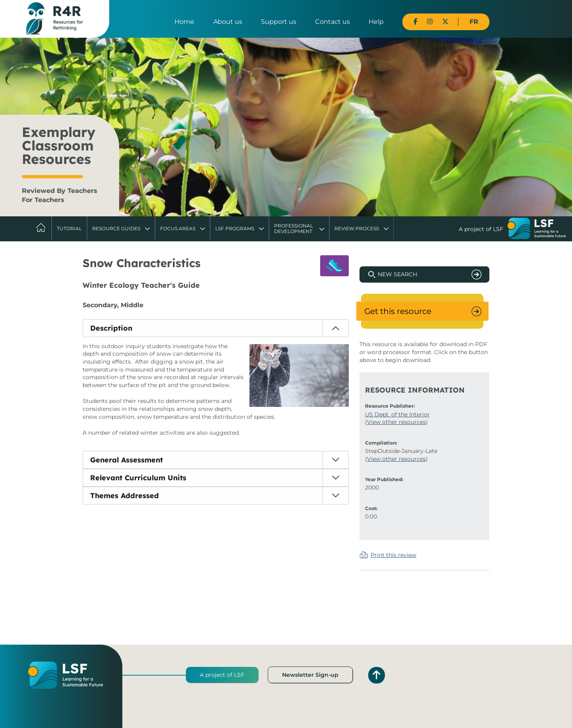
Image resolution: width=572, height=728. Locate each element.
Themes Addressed (125, 496)
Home (184, 22)
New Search (397, 274)
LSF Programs (235, 228)
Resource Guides (116, 228)
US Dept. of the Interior (397, 414)
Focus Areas (178, 228)
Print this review (393, 555)
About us (228, 22)
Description (111, 328)
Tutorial (69, 228)
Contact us (332, 22)
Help (376, 22)
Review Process (357, 228)
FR (474, 22)
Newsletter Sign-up (310, 675)
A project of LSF (222, 675)
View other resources (396, 422)
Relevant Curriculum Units (138, 478)
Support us (279, 22)
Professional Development (294, 228)
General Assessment (127, 460)
